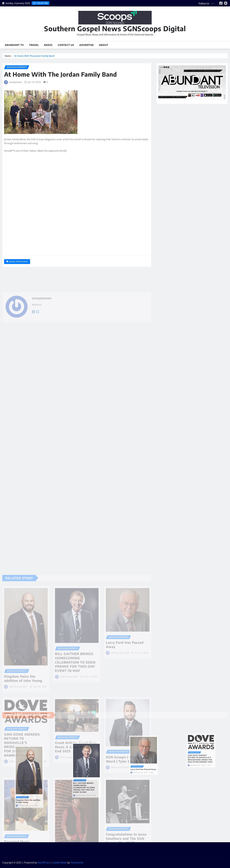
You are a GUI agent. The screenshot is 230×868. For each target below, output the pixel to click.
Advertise (87, 45)
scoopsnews (15, 82)
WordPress (44, 863)
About (104, 45)
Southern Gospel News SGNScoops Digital (115, 28)
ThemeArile (77, 863)
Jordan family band (18, 261)
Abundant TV (14, 45)
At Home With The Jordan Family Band (34, 56)
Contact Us (66, 45)
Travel (34, 45)
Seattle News (59, 863)
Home (8, 56)
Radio (48, 45)
